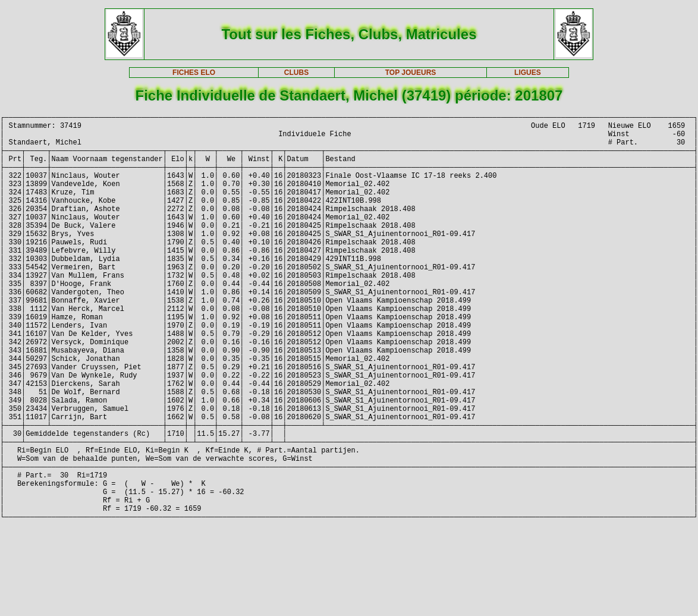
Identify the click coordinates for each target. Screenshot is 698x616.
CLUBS (296, 73)
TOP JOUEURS (411, 73)
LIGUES (528, 73)
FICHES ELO (194, 73)
